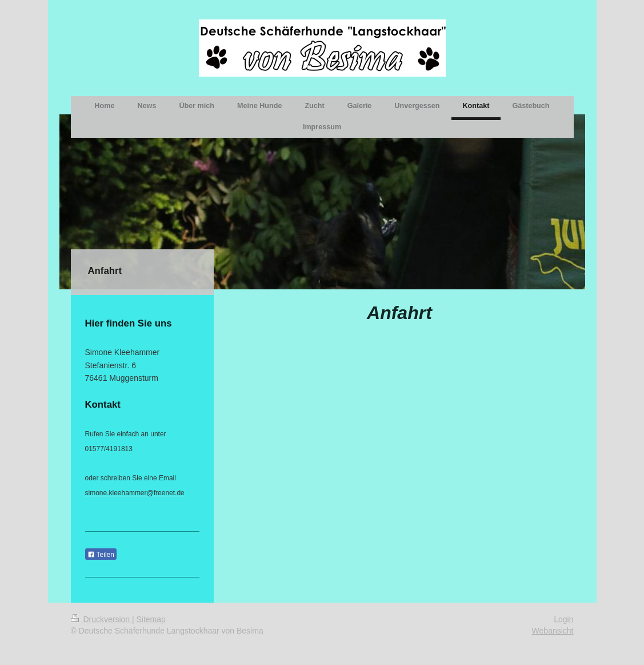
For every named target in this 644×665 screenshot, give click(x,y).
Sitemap (151, 619)
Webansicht (553, 631)
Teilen (101, 555)
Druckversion (101, 619)
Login (563, 619)
